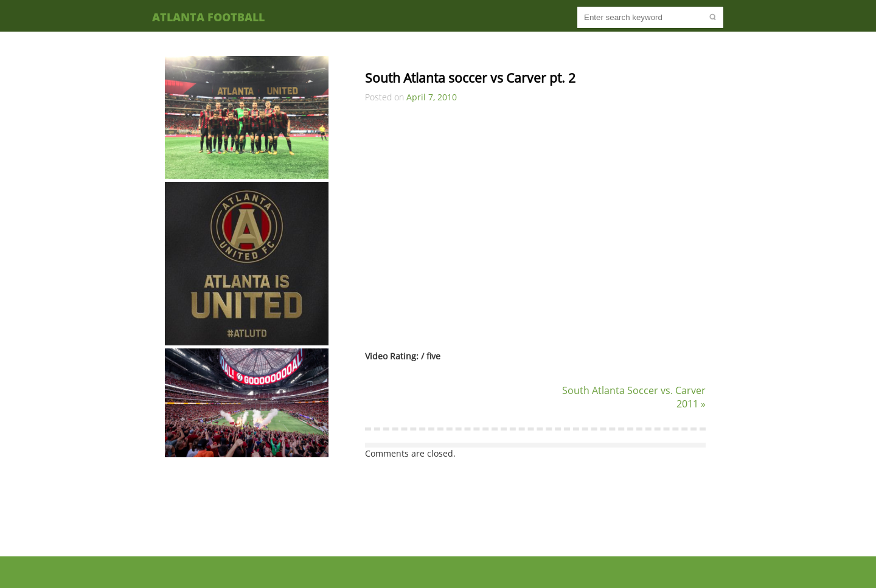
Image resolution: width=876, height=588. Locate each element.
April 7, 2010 (432, 97)
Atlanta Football (208, 17)
